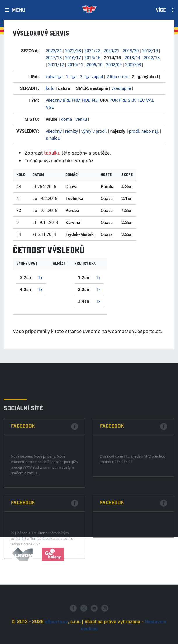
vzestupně (121, 88)
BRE (67, 100)
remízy (71, 131)
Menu (19, 10)
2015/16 (92, 57)
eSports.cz (56, 637)
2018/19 (150, 50)
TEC (141, 100)
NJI (95, 100)
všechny (54, 100)
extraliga (54, 76)
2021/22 (92, 50)
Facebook (23, 477)
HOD (86, 100)
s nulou (53, 138)
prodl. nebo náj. (144, 131)
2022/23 (73, 50)
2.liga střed (117, 76)
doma (67, 119)
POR (114, 100)
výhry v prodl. (94, 131)
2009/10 (95, 64)
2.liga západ (91, 76)
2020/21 (111, 50)
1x (40, 277)
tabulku (52, 153)
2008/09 (114, 64)
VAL (150, 100)
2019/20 (131, 50)
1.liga (71, 76)
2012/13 (152, 57)
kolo (50, 88)
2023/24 (54, 50)
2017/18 (54, 57)
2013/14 (132, 57)
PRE (123, 100)
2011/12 (56, 64)
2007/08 (133, 64)
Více (161, 10)
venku (81, 119)
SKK (132, 100)
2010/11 (75, 64)
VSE (50, 107)
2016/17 (73, 57)
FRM (76, 100)
